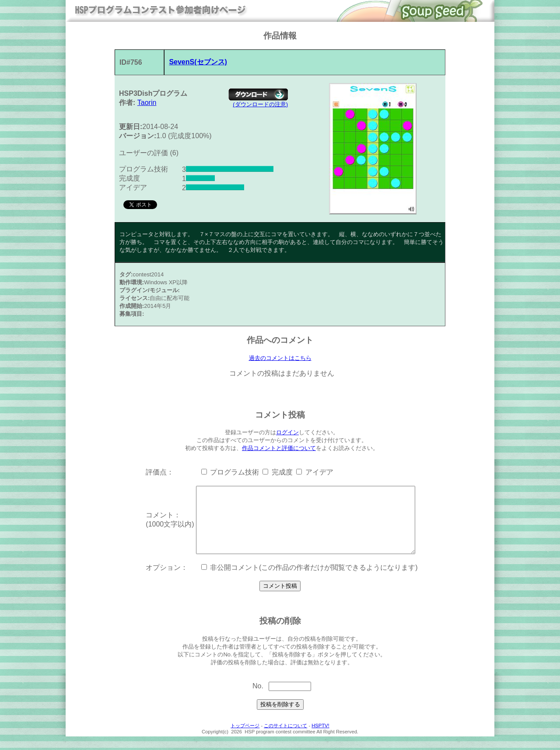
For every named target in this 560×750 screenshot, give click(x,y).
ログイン (287, 433)
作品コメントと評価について (279, 448)
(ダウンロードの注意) (260, 104)
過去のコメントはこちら (280, 358)
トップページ (245, 739)
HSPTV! (320, 739)
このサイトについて (285, 739)
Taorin (147, 103)
